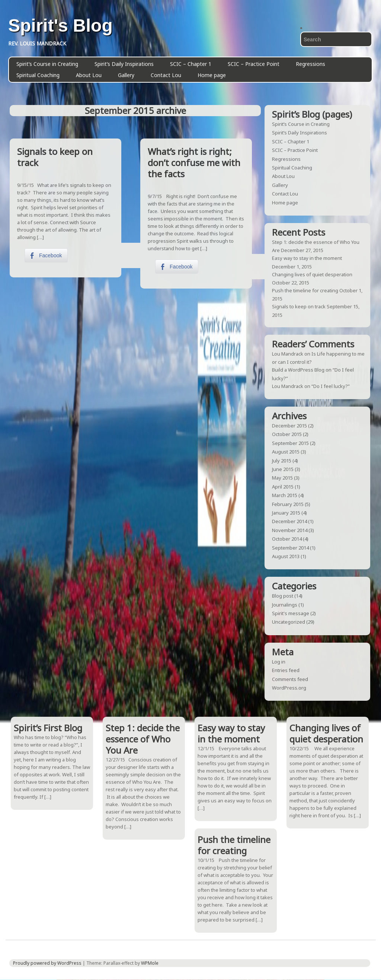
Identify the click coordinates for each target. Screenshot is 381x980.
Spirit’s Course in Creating (47, 64)
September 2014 (290, 548)
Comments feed (290, 679)
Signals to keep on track (55, 157)
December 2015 (289, 426)
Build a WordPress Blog (298, 370)
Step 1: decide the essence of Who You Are (143, 739)
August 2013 (286, 556)
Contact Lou (166, 75)
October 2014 (287, 539)
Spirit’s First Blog (48, 728)
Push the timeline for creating (305, 290)
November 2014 (290, 530)
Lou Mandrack (288, 354)
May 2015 (282, 478)
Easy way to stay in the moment (307, 258)
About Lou (89, 75)
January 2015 (286, 513)
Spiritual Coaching (38, 75)
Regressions (310, 64)
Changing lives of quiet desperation (312, 274)
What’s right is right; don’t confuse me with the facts (194, 163)
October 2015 (287, 434)
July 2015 (282, 461)
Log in (279, 662)
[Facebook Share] (46, 255)
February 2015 (288, 504)
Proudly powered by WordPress (47, 963)
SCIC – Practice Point (254, 64)
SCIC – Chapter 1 (191, 64)
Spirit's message (291, 613)
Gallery (126, 75)
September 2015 (290, 443)
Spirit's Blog (60, 26)
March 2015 (285, 495)
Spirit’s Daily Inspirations (124, 64)
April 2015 (283, 487)
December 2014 (289, 521)
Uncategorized (289, 622)
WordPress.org (289, 688)
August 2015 (286, 452)
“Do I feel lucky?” (331, 386)
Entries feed (286, 670)
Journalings (285, 605)
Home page (212, 75)
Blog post (283, 596)
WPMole (150, 963)
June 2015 (283, 469)
